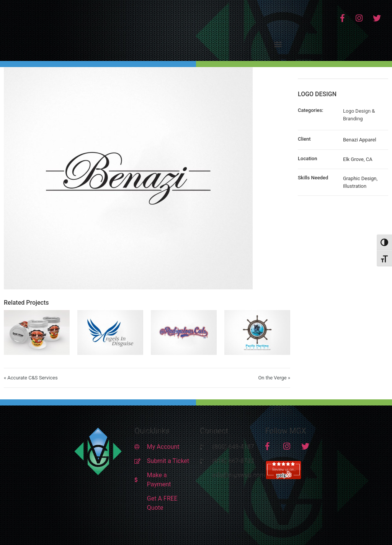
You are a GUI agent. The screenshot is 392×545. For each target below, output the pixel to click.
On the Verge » (274, 378)
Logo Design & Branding (359, 115)
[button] (278, 44)
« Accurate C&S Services (31, 378)
